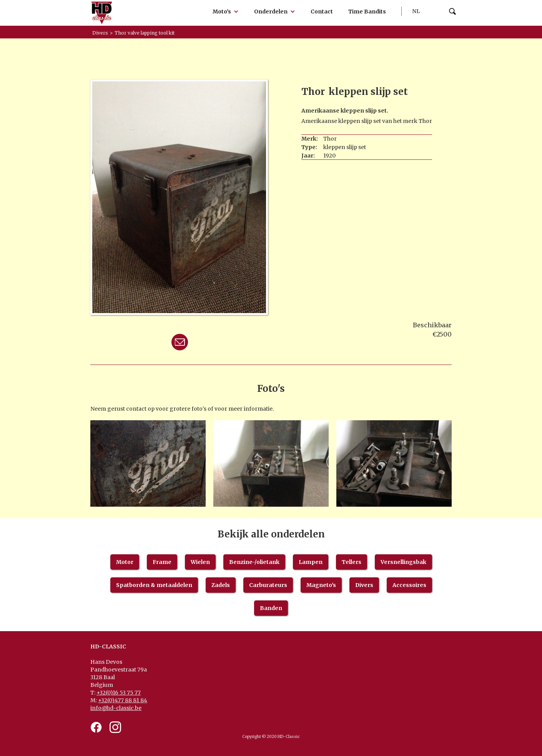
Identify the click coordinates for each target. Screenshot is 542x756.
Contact (322, 12)
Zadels (221, 585)
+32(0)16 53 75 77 (119, 693)
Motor (125, 562)
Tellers (352, 562)
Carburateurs (268, 585)
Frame (162, 562)
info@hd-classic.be (116, 708)
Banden (271, 608)
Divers (364, 585)
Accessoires (409, 585)
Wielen (200, 562)
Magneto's (321, 585)
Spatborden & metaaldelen (154, 585)
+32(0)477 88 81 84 (123, 700)
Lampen (311, 562)
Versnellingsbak (403, 562)
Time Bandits (367, 12)
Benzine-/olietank (254, 562)
